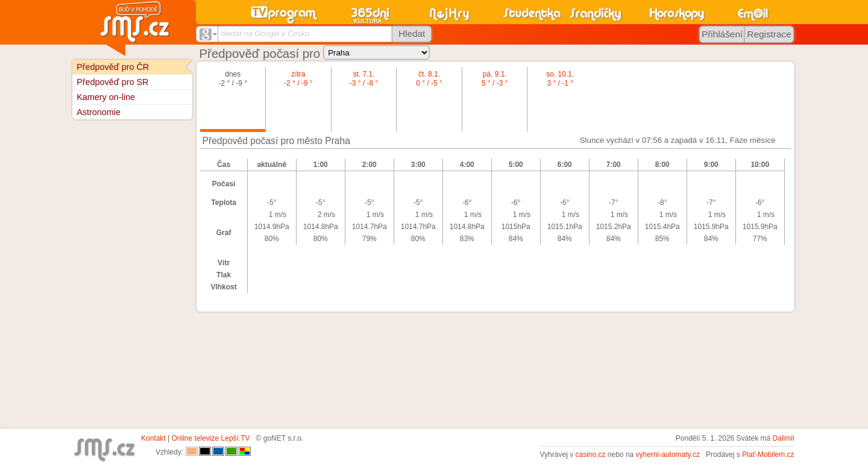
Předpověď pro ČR (113, 67)
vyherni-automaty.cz (668, 455)
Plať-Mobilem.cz (768, 455)
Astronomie (99, 112)
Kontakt (153, 438)
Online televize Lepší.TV (211, 438)
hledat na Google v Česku (265, 33)
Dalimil (784, 438)
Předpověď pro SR (112, 82)
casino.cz (590, 455)
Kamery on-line (106, 97)
